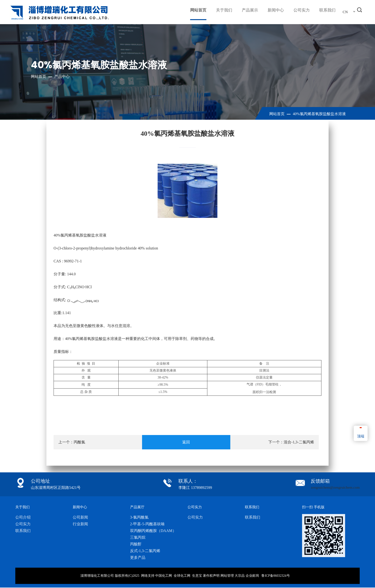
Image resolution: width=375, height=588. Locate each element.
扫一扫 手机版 (314, 507)
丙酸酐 (136, 544)
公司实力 (300, 12)
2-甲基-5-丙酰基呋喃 (147, 524)
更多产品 (138, 558)
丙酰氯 (79, 442)
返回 (186, 442)
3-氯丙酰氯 (139, 517)
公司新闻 (80, 517)
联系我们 (327, 12)
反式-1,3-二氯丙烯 (145, 551)
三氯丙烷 (138, 538)
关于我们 (220, 12)
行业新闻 (80, 524)
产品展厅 (138, 507)
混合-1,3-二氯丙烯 (299, 442)
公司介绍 (23, 517)
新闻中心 (273, 12)
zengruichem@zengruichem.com (334, 488)
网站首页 (193, 12)
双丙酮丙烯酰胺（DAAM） (153, 531)
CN (345, 12)
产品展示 (247, 12)
